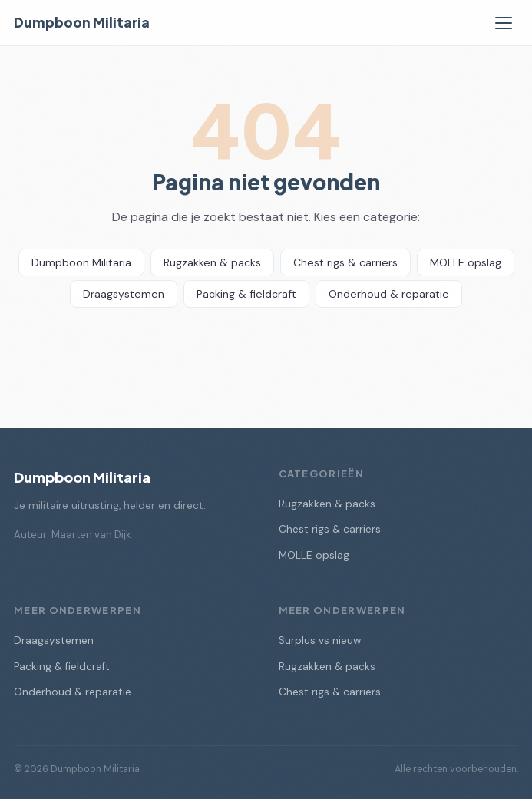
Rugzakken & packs (212, 262)
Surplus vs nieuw (320, 641)
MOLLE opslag (466, 262)
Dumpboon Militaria (82, 22)
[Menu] (504, 23)
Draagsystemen (124, 294)
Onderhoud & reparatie (389, 294)
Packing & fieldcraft (246, 294)
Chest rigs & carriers (345, 262)
